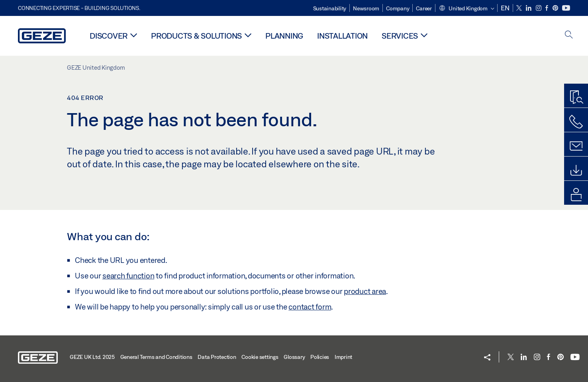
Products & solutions (196, 36)
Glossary (294, 357)
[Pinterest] (556, 8)
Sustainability (330, 8)
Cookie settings (260, 357)
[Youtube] (566, 8)
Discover (109, 36)
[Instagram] (539, 8)
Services (400, 36)
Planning (284, 36)
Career (424, 8)
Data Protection (217, 357)
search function (128, 276)
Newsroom (366, 8)
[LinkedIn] (529, 8)
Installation (342, 36)
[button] (466, 9)
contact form (310, 307)
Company (398, 8)
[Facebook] (547, 8)
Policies (320, 357)
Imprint (343, 357)
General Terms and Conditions (156, 357)
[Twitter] (520, 8)
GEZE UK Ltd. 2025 (92, 357)
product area (365, 291)
